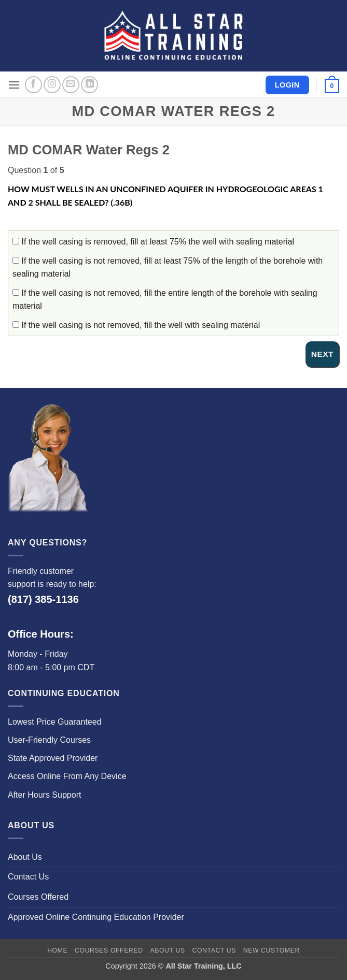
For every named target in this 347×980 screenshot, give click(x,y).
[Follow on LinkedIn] (89, 85)
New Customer (272, 950)
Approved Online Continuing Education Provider (96, 917)
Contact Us (28, 877)
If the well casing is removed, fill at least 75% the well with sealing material (153, 242)
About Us (25, 857)
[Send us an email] (71, 85)
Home (57, 950)
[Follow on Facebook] (33, 85)
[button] (14, 85)
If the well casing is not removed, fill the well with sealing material (136, 325)
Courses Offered (38, 897)
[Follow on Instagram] (52, 85)
